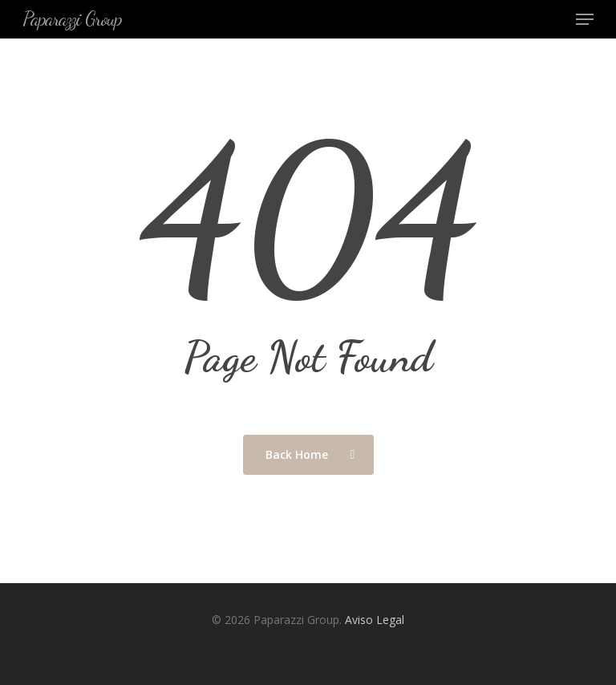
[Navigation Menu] (585, 19)
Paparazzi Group (72, 19)
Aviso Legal (375, 620)
